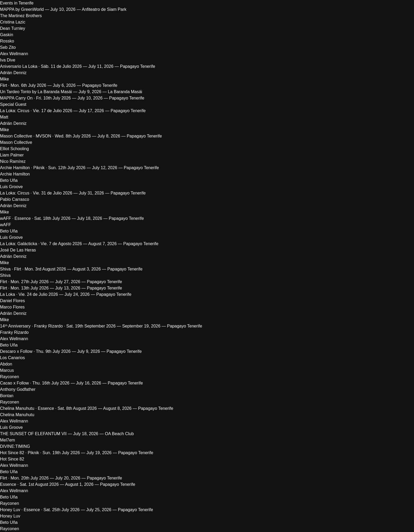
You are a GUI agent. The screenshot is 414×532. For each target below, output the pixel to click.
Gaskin (7, 35)
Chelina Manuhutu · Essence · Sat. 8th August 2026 (48, 408)
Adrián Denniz (13, 73)
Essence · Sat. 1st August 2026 (29, 484)
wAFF (6, 225)
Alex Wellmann (14, 54)
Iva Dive (8, 60)
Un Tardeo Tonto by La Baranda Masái (36, 92)
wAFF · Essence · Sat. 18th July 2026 (35, 218)
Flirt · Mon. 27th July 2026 (24, 282)
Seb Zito (8, 47)
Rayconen (10, 377)
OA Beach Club (119, 434)
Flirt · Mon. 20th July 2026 (24, 478)
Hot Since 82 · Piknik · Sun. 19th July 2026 (40, 453)
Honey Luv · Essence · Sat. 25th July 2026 (40, 510)
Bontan (7, 396)
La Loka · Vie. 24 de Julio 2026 (29, 294)
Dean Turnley (13, 28)
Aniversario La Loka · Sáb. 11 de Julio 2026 (41, 66)
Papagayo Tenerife (138, 66)
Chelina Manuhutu (17, 415)
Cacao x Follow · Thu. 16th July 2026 (35, 383)
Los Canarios (12, 358)
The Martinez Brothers (21, 16)
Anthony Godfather (18, 389)
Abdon (6, 364)
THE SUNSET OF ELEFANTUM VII (33, 434)
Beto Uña (9, 180)
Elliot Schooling (14, 149)
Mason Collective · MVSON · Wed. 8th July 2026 (45, 136)
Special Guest (13, 104)
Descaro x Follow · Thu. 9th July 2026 (35, 351)
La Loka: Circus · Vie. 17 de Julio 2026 (36, 111)
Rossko (7, 41)
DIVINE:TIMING (15, 446)
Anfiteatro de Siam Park (104, 9)
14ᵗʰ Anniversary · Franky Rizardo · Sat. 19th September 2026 (58, 326)
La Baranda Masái (125, 92)
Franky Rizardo (14, 332)
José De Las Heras (18, 250)
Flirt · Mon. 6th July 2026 (23, 85)
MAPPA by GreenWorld (22, 9)
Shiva (5, 275)
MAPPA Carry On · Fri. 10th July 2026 (35, 98)
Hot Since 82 (12, 459)
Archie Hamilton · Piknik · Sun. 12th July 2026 (43, 168)
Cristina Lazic (13, 22)
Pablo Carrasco (15, 199)
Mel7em (8, 440)
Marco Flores (13, 307)
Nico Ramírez (13, 161)
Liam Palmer (12, 155)
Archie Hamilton (15, 174)
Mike (4, 79)
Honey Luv (10, 516)
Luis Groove (11, 187)
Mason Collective (16, 142)
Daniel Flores (12, 301)
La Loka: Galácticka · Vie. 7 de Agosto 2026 (41, 244)
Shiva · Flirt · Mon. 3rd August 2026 (33, 269)
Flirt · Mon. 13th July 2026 (24, 288)
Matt (4, 117)
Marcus (7, 370)
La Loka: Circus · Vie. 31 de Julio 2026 (36, 193)
